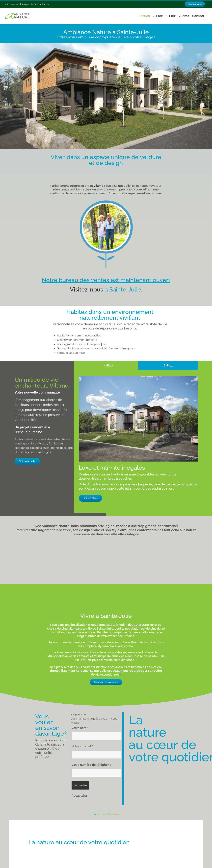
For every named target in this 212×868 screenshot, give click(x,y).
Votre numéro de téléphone (92, 765)
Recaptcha (79, 796)
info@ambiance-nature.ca (36, 4)
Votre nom (80, 728)
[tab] (109, 366)
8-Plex (109, 814)
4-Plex (102, 814)
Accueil (95, 814)
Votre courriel (82, 746)
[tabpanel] (138, 441)
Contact (117, 814)
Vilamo (98, 186)
